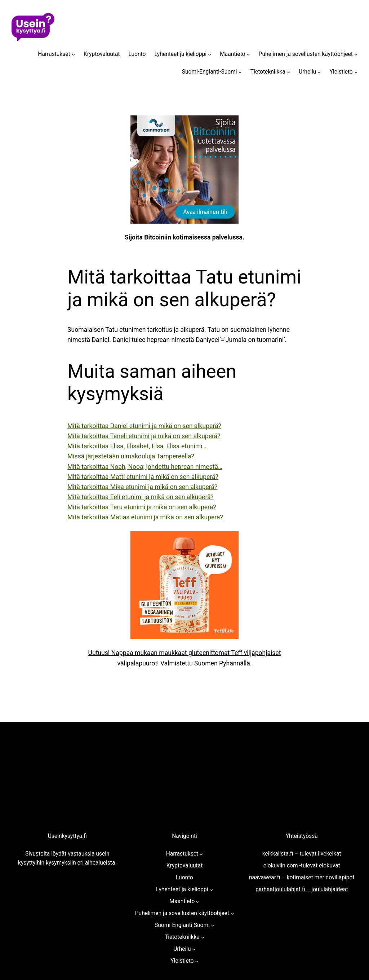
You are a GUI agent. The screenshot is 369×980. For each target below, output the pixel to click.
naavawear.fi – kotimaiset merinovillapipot (302, 878)
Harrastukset (54, 54)
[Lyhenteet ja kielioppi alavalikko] (210, 54)
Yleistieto (341, 72)
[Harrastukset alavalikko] (73, 54)
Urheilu (307, 72)
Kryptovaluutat (102, 54)
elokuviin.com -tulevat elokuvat (302, 866)
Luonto (137, 54)
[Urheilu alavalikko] (319, 72)
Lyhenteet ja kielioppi (180, 54)
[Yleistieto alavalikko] (356, 72)
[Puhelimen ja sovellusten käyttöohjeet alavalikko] (356, 54)
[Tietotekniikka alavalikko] (288, 72)
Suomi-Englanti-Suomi (210, 72)
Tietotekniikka (268, 72)
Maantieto (232, 54)
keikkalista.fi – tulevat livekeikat (302, 854)
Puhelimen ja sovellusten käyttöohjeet (306, 54)
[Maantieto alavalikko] (248, 54)
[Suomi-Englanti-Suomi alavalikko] (240, 72)
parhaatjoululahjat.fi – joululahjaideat (302, 889)
